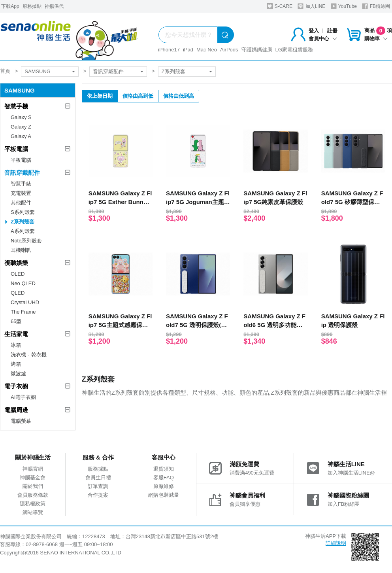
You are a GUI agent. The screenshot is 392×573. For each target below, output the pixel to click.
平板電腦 (16, 149)
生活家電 (16, 334)
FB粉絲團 (376, 6)
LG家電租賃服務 (294, 50)
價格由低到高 (179, 96)
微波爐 (18, 373)
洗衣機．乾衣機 (29, 355)
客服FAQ (164, 477)
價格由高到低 (138, 96)
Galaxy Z (21, 127)
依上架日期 (100, 96)
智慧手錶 (21, 184)
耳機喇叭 (21, 250)
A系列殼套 (23, 231)
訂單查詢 (98, 486)
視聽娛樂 (16, 263)
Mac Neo (207, 50)
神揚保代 (54, 6)
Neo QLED (23, 283)
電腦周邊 (16, 410)
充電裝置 (21, 193)
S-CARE (280, 6)
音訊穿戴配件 (108, 71)
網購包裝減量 (164, 495)
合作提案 (98, 495)
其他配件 (21, 203)
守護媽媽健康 (257, 50)
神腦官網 (33, 469)
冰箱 (16, 345)
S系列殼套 (23, 212)
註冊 (332, 31)
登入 (314, 31)
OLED (18, 274)
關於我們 (33, 486)
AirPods (229, 50)
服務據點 (32, 6)
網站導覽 (33, 512)
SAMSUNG (38, 71)
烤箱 (16, 364)
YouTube (344, 6)
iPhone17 (169, 50)
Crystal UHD (25, 302)
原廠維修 (164, 486)
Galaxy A (21, 136)
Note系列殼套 (26, 241)
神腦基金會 (33, 477)
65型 (16, 321)
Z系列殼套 (173, 71)
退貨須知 (164, 469)
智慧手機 (16, 106)
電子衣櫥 (16, 386)
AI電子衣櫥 (23, 397)
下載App (10, 6)
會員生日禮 (98, 477)
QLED (18, 293)
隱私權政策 (33, 504)
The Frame (23, 312)
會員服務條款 (33, 495)
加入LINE (311, 6)
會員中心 (323, 39)
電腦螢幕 (21, 421)
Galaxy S (21, 117)
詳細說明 (336, 543)
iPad (188, 50)
